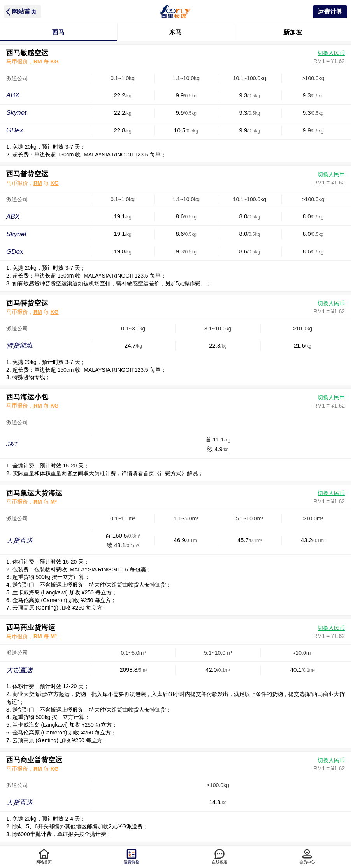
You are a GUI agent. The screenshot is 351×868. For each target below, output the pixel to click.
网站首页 (24, 11)
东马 (175, 32)
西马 (58, 32)
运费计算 (330, 11)
